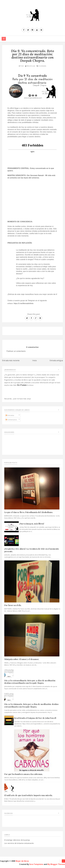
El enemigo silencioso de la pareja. (17, 840)
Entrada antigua (56, 360)
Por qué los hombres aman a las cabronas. (24, 774)
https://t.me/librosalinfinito (24, 303)
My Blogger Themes (56, 864)
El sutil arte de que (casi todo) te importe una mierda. (28, 795)
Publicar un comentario (16, 351)
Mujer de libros (22, 861)
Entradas (10, 415)
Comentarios (11, 420)
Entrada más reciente (11, 360)
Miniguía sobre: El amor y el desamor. (22, 659)
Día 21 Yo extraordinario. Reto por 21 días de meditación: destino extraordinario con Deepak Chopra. (30, 682)
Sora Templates (36, 864)
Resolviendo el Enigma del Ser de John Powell (35, 718)
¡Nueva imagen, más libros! (32, 524)
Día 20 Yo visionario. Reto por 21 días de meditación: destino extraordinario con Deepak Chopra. (31, 705)
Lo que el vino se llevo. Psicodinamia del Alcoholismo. (29, 512)
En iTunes (22, 385)
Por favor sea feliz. (13, 605)
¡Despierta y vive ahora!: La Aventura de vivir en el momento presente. (32, 550)
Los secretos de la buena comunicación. (19, 843)
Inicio (35, 360)
